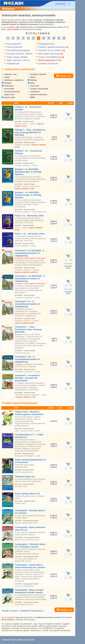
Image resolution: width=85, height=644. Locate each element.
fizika (31, 83)
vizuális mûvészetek (38, 89)
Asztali (32, 640)
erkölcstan (34, 92)
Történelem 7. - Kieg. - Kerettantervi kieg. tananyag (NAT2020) (28, 329)
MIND (31, 97)
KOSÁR (61, 76)
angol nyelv (8, 95)
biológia (7, 83)
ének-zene (34, 86)
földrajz (32, 80)
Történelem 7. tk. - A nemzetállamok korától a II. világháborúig (28, 304)
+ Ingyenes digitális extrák (25, 397)
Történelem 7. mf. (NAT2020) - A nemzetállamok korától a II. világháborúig (30, 279)
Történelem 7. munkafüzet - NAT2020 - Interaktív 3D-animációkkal (28, 378)
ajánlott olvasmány (37, 95)
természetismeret (11, 92)
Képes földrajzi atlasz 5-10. (28, 494)
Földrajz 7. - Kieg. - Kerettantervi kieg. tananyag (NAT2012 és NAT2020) (30, 132)
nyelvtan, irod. (9, 74)
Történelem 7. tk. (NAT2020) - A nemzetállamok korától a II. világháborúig (29, 253)
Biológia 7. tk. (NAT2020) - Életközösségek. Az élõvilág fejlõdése (28, 172)
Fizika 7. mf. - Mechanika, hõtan (30, 234)
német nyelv (9, 97)
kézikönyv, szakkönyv (13, 80)
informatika (8, 89)
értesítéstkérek (68, 267)
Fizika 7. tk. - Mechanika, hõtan (29, 216)
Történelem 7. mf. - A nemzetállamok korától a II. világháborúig (28, 359)
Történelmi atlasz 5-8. (25, 477)
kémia (32, 77)
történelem (8, 86)
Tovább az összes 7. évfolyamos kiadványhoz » (23, 611)
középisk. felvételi (37, 74)
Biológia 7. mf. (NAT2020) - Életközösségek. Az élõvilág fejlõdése (28, 195)
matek (6, 77)
